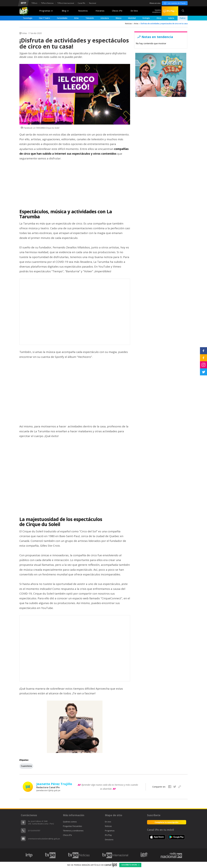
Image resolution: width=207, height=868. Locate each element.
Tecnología (28, 18)
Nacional (93, 3)
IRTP (23, 3)
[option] (29, 855)
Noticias (128, 24)
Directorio (109, 839)
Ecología (146, 18)
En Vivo (134, 11)
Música (119, 18)
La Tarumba (27, 223)
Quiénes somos (70, 822)
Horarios (100, 11)
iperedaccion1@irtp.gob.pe (48, 790)
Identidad (132, 18)
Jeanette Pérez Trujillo (54, 784)
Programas (46, 11)
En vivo (108, 822)
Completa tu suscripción (167, 822)
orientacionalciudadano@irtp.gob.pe (44, 839)
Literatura (105, 18)
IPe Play (108, 835)
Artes (76, 18)
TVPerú (34, 3)
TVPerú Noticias (47, 3)
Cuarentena (26, 766)
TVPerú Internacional (66, 3)
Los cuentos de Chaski (174, 3)
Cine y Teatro (44, 18)
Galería (171, 18)
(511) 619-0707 (34, 831)
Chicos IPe (117, 11)
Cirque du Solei (32, 531)
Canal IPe (82, 3)
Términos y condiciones (73, 831)
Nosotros (83, 11)
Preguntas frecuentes (73, 826)
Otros (159, 18)
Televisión (90, 18)
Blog (65, 11)
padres (183, 18)
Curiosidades (62, 18)
